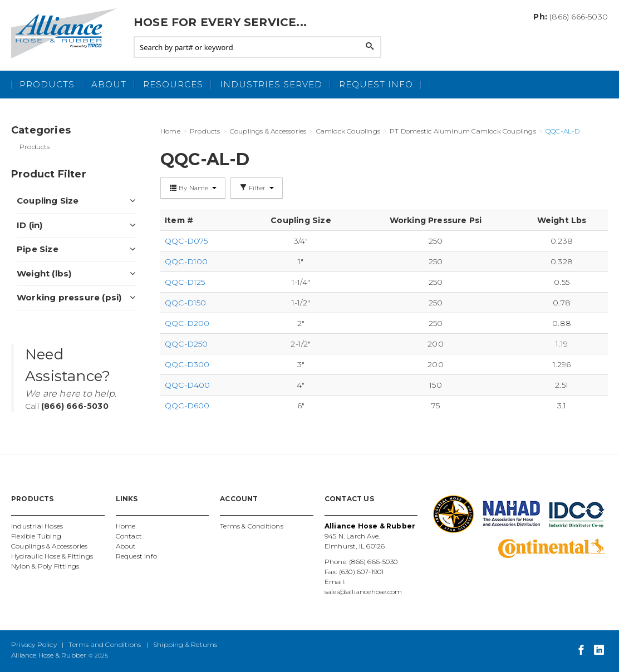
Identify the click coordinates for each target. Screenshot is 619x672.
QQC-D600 (187, 406)
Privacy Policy (34, 644)
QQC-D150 (186, 303)
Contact (129, 536)
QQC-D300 (187, 364)
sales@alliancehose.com (363, 592)
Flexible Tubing (36, 536)
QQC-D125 (185, 282)
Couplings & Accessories (50, 546)
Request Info (376, 84)
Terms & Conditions (252, 526)
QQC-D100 (186, 261)
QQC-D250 (186, 344)
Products (47, 84)
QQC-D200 (187, 323)
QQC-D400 (188, 385)
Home (126, 526)
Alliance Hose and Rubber (67, 33)
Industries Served (271, 84)
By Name (193, 188)
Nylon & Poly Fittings (45, 566)
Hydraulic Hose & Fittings (52, 556)
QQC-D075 (186, 241)
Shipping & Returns (185, 644)
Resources (173, 84)
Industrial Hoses (37, 526)
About (109, 84)
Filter (257, 188)
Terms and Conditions (105, 644)
